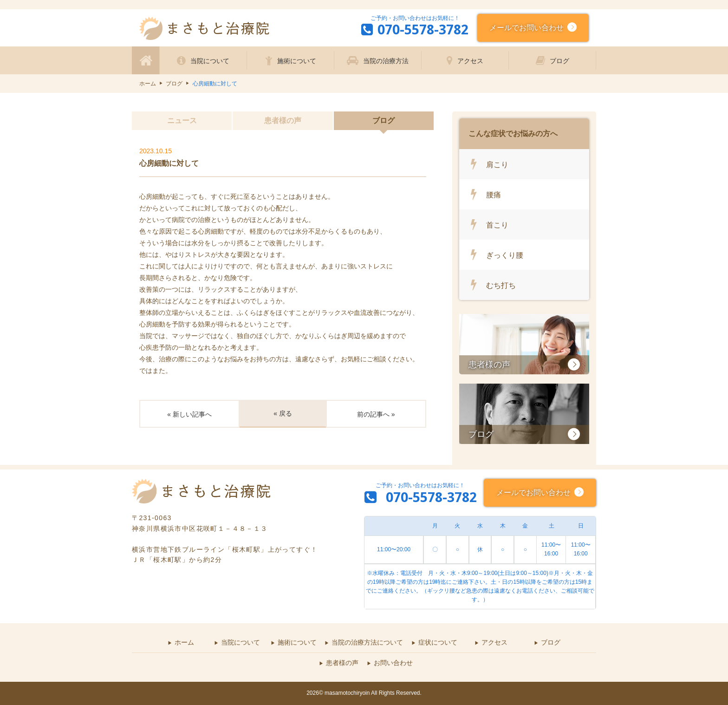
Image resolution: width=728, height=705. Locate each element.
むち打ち (501, 285)
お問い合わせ (393, 663)
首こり (497, 225)
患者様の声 (283, 121)
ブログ (559, 61)
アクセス (470, 61)
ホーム (148, 84)
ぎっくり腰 (505, 255)
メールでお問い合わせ (528, 27)
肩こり (497, 164)
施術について (297, 61)
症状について (438, 642)
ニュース (182, 121)
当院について (210, 61)
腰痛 (494, 195)
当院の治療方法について (367, 642)
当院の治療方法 (386, 61)
